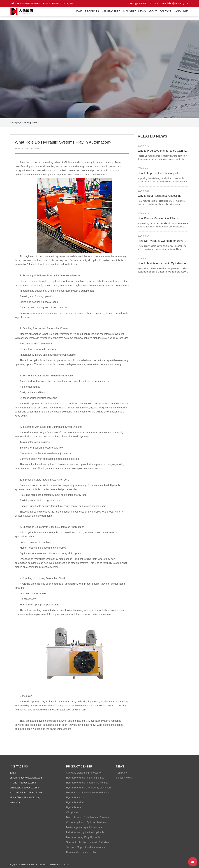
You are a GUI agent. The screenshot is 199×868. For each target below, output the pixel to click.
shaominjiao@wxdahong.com (175, 3)
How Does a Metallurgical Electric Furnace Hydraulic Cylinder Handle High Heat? (163, 219)
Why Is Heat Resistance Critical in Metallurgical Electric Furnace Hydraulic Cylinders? (162, 196)
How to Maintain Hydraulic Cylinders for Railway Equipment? (162, 264)
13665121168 (146, 3)
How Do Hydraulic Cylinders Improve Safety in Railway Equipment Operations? (161, 241)
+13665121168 (28, 783)
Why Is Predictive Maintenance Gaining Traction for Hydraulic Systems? (162, 151)
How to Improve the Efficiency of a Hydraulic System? (159, 174)
